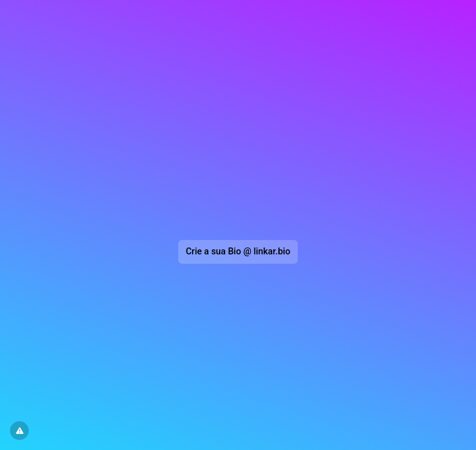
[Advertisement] (238, 122)
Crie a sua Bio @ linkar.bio (238, 252)
